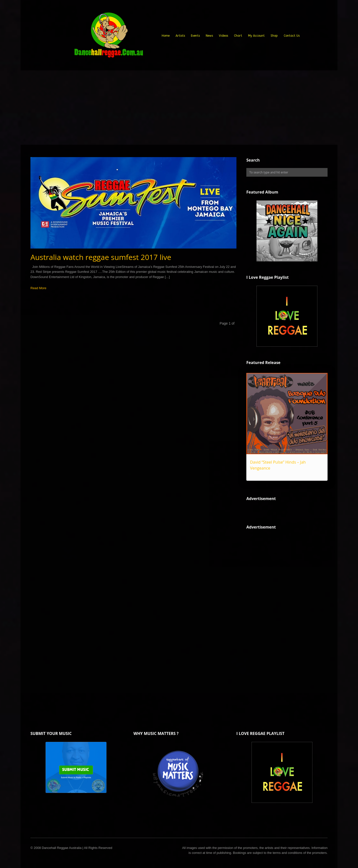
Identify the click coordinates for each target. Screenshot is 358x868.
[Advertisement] (179, 108)
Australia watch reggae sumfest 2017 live (101, 257)
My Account (256, 36)
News (209, 36)
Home (166, 36)
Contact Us (292, 36)
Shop (274, 36)
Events (195, 36)
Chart (238, 36)
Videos (223, 36)
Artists (180, 36)
